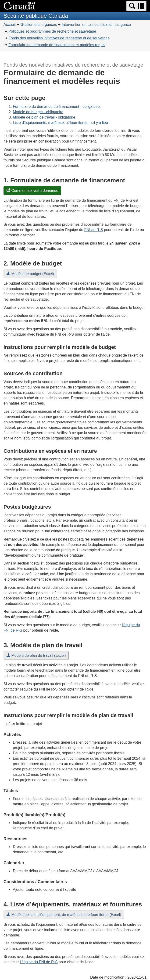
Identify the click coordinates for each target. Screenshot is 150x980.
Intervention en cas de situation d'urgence (96, 25)
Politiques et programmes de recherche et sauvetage (52, 31)
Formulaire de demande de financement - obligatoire (56, 107)
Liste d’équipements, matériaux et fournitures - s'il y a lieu (60, 123)
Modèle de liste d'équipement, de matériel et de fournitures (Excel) (64, 915)
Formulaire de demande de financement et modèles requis (57, 45)
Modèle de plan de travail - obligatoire (44, 117)
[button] (136, 6)
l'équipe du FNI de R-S (39, 962)
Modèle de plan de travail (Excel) (36, 655)
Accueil (10, 25)
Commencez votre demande (32, 191)
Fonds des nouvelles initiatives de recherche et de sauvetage (59, 38)
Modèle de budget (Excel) (30, 274)
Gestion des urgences (39, 25)
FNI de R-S (94, 230)
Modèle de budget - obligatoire (38, 112)
